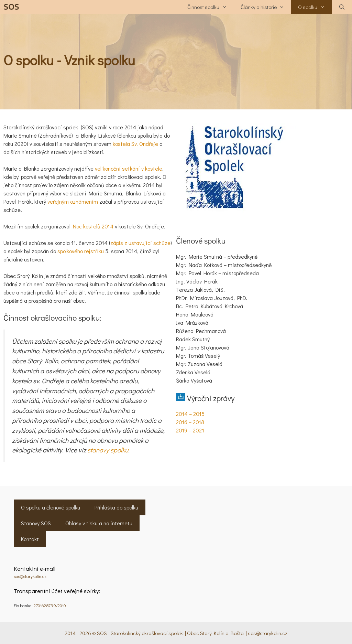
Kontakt (30, 539)
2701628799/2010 (50, 605)
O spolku (315, 7)
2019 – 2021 (190, 430)
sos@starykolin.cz (30, 576)
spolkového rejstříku (81, 251)
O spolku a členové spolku (51, 507)
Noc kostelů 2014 (93, 226)
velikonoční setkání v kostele (129, 168)
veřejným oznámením (73, 201)
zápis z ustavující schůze (140, 243)
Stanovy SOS (36, 523)
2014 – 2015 (190, 414)
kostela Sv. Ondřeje (135, 144)
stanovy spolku (108, 450)
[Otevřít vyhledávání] (342, 7)
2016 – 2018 (190, 422)
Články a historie (266, 7)
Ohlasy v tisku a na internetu (99, 523)
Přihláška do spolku (116, 507)
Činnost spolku (211, 7)
